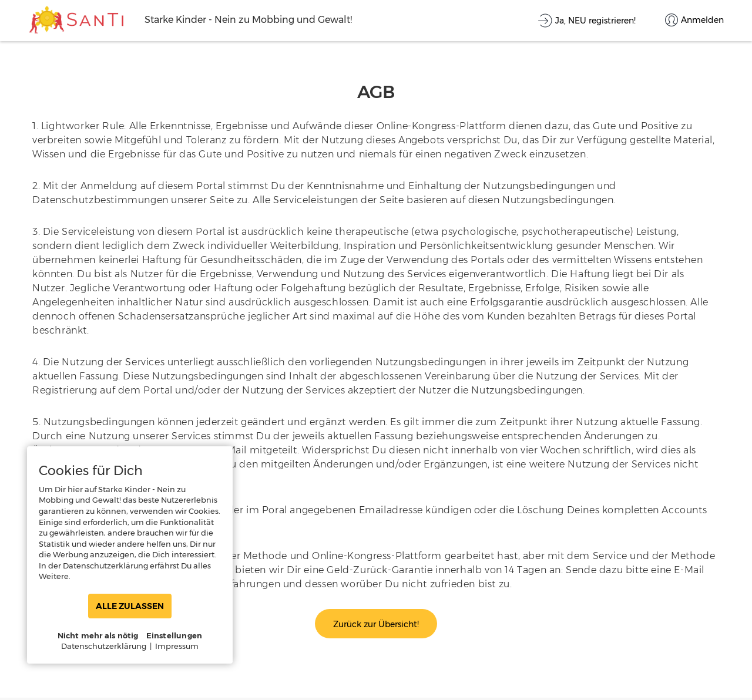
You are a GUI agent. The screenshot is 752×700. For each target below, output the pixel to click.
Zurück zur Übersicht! (376, 624)
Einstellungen (174, 635)
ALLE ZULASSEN (130, 606)
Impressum (177, 646)
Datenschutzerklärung (104, 646)
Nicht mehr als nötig (98, 635)
